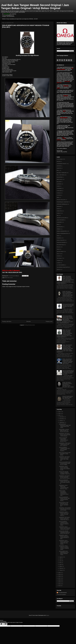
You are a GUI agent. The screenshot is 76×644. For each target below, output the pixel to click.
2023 (60, 412)
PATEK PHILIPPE (61, 240)
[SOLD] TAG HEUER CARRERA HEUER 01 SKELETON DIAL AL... (65, 532)
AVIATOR (59, 166)
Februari (61, 568)
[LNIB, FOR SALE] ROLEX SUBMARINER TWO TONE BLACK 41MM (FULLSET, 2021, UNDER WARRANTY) (68, 294)
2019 (60, 574)
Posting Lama (49, 321)
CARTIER (59, 184)
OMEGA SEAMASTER (62, 231)
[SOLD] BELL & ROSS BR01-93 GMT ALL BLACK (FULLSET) (64, 431)
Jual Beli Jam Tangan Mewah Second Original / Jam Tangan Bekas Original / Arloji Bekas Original (35, 7)
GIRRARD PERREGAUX (62, 204)
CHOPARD (59, 188)
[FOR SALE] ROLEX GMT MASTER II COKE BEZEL (65, 454)
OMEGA (59, 229)
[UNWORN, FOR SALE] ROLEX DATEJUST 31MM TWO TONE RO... (64, 459)
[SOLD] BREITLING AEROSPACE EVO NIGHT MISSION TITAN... (64, 553)
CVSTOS (59, 195)
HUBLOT (59, 213)
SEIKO (58, 249)
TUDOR (59, 260)
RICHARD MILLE (61, 245)
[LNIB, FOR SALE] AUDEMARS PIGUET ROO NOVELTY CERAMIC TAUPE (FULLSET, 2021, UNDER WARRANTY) (65, 385)
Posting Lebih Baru (7, 321)
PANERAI (59, 238)
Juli (60, 559)
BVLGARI (59, 182)
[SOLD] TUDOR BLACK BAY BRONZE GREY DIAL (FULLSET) (68, 398)
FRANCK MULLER (61, 200)
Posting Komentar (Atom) (30, 325)
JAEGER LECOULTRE (62, 218)
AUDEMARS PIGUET (61, 164)
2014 (60, 584)
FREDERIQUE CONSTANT (63, 202)
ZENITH (59, 269)
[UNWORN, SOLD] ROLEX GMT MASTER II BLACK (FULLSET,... (65, 528)
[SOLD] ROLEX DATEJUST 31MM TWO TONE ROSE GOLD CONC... (65, 426)
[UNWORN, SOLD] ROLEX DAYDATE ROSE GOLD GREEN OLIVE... (64, 468)
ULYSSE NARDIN (61, 265)
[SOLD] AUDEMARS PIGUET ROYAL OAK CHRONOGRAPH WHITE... (64, 499)
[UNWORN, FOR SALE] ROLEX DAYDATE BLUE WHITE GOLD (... (65, 477)
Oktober (61, 421)
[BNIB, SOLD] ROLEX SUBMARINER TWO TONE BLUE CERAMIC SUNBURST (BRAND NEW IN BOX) (68, 361)
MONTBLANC (60, 227)
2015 (60, 582)
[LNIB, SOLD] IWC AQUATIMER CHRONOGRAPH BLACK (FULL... (64, 440)
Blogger (47, 615)
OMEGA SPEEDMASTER (62, 233)
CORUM (59, 193)
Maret (61, 566)
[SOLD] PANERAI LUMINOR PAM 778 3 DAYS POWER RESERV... (64, 449)
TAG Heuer (59, 258)
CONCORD (59, 191)
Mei (60, 563)
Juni (60, 561)
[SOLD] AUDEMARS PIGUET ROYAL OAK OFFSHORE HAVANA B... (64, 482)
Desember (62, 417)
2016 (60, 580)
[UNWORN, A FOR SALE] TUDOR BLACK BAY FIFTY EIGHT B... (65, 444)
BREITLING (7, 278)
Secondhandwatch (62, 593)
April (61, 565)
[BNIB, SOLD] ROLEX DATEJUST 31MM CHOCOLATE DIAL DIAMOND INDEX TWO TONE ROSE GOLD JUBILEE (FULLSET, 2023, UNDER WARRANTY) (65, 349)
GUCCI (58, 209)
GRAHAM (59, 206)
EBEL (58, 197)
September (62, 422)
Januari (61, 570)
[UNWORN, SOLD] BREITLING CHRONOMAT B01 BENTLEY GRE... (64, 487)
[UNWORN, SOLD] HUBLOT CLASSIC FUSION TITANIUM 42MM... (64, 548)
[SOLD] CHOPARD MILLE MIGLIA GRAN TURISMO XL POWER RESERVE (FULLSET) (68, 372)
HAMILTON (59, 211)
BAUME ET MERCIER (62, 173)
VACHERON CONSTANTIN (63, 267)
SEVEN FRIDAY (60, 252)
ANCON (59, 161)
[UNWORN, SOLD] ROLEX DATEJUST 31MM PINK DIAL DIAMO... (64, 542)
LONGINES (59, 222)
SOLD (11, 278)
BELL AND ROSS (61, 175)
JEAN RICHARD (60, 220)
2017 (60, 578)
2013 (60, 586)
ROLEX (58, 247)
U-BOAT (59, 263)
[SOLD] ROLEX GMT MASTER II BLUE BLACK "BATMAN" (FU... (64, 504)
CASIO (58, 186)
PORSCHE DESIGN (61, 242)
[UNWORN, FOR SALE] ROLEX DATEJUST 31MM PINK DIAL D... (64, 519)
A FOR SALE (60, 159)
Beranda (29, 321)
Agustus (61, 557)
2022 (60, 413)
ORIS (58, 236)
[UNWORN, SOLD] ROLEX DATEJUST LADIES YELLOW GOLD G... (64, 514)
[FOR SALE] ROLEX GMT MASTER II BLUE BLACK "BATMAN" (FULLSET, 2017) (68, 306)
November (62, 419)
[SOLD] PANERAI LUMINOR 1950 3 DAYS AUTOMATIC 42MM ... (64, 523)
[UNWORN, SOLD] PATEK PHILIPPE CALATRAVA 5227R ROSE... (65, 509)
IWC (58, 215)
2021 (60, 415)
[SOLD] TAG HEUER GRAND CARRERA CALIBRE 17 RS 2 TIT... (65, 473)
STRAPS (59, 256)
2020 (60, 573)
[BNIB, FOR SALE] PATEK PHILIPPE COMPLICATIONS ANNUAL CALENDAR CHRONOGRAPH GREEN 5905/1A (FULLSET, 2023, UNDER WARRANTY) (64, 333)
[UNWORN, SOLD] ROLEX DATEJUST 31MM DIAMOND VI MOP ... (64, 537)
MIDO (58, 224)
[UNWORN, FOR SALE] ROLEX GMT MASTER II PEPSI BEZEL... (65, 435)
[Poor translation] (5, 624)
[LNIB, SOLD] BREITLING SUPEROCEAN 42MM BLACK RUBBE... (65, 463)
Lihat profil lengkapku (61, 594)
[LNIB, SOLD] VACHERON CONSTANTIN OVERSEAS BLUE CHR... (64, 493)
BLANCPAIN (59, 177)
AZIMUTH (59, 168)
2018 (60, 576)
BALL (58, 170)
